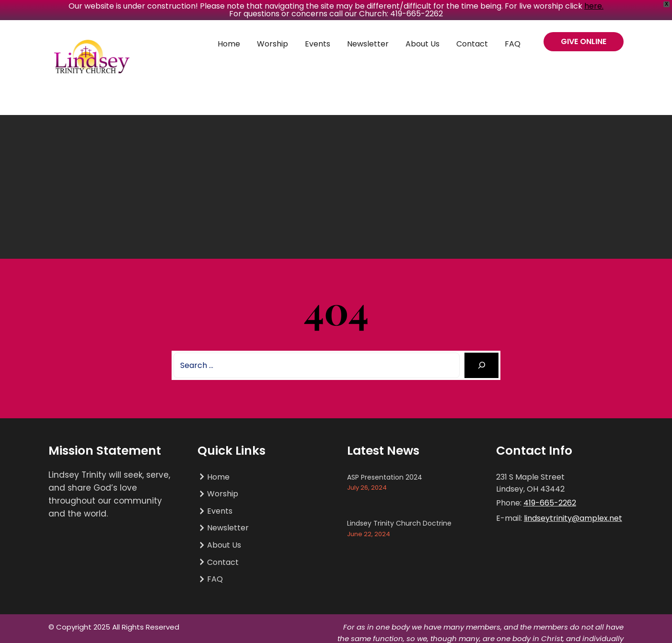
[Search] (481, 365)
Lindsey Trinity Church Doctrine (399, 523)
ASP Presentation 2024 (385, 477)
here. (594, 6)
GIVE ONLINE (584, 41)
